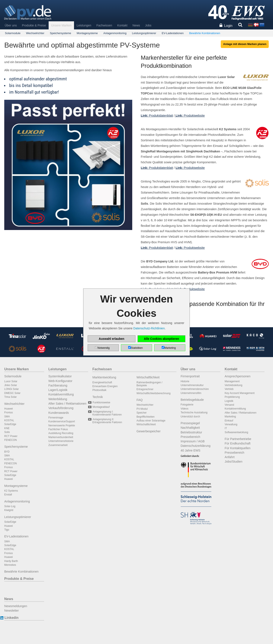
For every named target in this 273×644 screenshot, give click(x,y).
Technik (98, 397)
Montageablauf (101, 407)
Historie (185, 381)
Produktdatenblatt (157, 116)
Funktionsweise (101, 402)
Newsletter (12, 611)
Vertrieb (229, 389)
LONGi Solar (12, 389)
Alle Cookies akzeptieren (162, 339)
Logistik (229, 401)
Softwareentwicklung (236, 432)
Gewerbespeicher (149, 431)
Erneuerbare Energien (105, 386)
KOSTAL (9, 420)
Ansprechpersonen (237, 376)
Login (228, 26)
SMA (7, 417)
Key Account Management (240, 393)
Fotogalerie (187, 405)
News (136, 25)
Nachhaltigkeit (190, 428)
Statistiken (137, 348)
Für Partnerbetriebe (238, 439)
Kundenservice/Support (62, 421)
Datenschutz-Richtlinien (149, 328)
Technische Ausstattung (194, 412)
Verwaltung (231, 424)
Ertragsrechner (145, 389)
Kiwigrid (9, 510)
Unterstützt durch (190, 417)
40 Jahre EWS (191, 450)
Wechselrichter (35, 33)
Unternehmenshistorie (61, 441)
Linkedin (11, 618)
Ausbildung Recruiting (61, 433)
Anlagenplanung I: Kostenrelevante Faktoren (107, 413)
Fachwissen (104, 25)
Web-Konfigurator (60, 381)
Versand (229, 405)
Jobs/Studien (233, 462)
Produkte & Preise (34, 25)
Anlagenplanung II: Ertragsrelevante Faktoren (107, 421)
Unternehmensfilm (191, 393)
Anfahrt (229, 457)
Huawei (9, 409)
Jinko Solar (11, 385)
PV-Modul (142, 409)
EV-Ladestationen (173, 33)
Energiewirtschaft (102, 382)
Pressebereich (190, 437)
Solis (7, 432)
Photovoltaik (99, 390)
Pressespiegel (190, 423)
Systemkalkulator (60, 376)
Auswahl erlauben (112, 339)
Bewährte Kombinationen (205, 33)
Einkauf (229, 421)
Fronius (9, 412)
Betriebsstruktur (191, 432)
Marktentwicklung (104, 377)
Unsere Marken (61, 25)
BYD (7, 452)
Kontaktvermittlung (61, 394)
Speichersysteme (61, 33)
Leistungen (84, 25)
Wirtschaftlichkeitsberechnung (153, 393)
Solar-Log (10, 506)
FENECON (11, 440)
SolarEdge (10, 424)
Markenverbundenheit (61, 437)
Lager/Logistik (58, 390)
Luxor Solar (11, 381)
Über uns (11, 25)
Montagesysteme (87, 33)
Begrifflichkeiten (146, 417)
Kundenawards (59, 413)
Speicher (142, 413)
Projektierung (232, 397)
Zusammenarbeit (58, 445)
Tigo (7, 530)
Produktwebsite (190, 116)
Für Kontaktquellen (237, 448)
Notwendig (104, 348)
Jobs (148, 25)
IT (226, 428)
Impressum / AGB (193, 441)
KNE (7, 428)
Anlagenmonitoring (115, 33)
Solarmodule (13, 33)
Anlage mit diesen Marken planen (245, 44)
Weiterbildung (58, 399)
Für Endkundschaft (237, 443)
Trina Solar (10, 397)
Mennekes (10, 565)
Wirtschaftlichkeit (148, 377)
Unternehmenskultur (192, 385)
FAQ (140, 400)
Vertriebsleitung (233, 385)
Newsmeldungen (16, 606)
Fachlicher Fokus (58, 429)
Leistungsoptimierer (144, 33)
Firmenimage (56, 418)
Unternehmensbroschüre (195, 389)
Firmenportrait (190, 376)
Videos (184, 409)
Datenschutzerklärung (196, 446)
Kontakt (122, 25)
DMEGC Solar (12, 393)
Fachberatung (58, 385)
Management (232, 381)
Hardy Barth (11, 561)
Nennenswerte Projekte (62, 425)
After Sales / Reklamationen (67, 404)
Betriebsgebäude (192, 400)
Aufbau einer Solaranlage (151, 421)
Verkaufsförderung (61, 408)
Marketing (230, 417)
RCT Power (11, 436)
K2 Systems (11, 491)
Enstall (8, 495)
